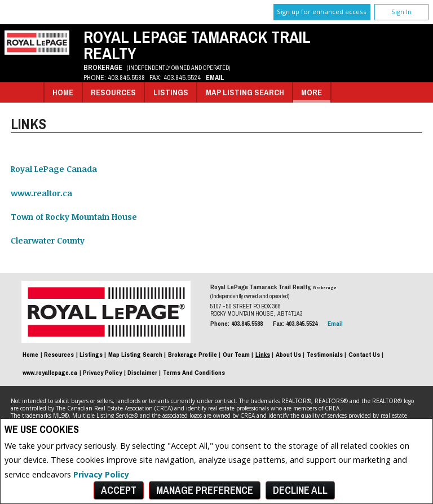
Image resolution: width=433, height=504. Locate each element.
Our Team (236, 355)
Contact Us (364, 355)
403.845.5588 (126, 78)
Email (215, 78)
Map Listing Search (245, 92)
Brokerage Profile (193, 355)
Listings (171, 92)
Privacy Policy (101, 474)
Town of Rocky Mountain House (74, 217)
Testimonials (325, 355)
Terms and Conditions (194, 373)
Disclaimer (142, 373)
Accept (119, 490)
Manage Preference (205, 490)
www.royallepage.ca (50, 373)
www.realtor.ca (41, 193)
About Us (288, 355)
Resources (113, 92)
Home (63, 92)
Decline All (300, 490)
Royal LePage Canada (54, 169)
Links (263, 355)
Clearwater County (48, 240)
